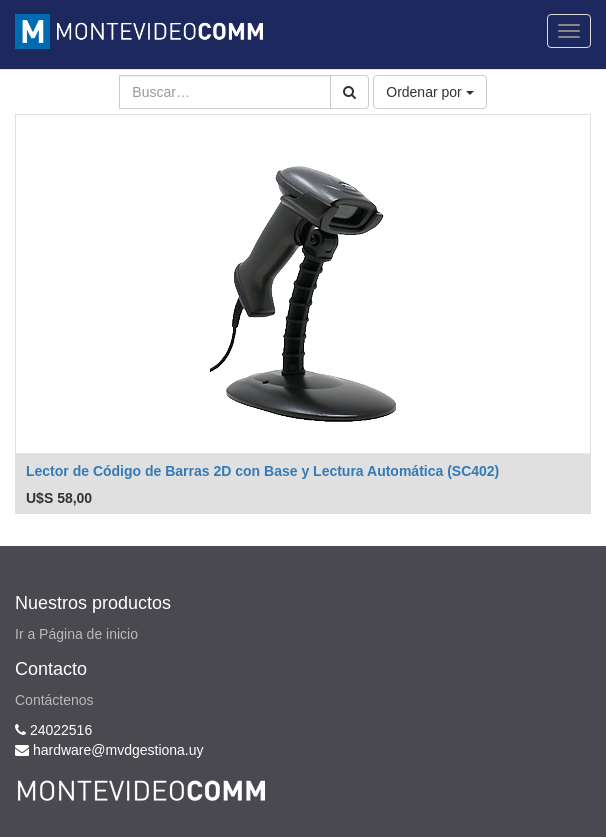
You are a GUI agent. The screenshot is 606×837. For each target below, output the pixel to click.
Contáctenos (54, 700)
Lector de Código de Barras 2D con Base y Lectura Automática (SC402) (262, 471)
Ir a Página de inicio (76, 634)
